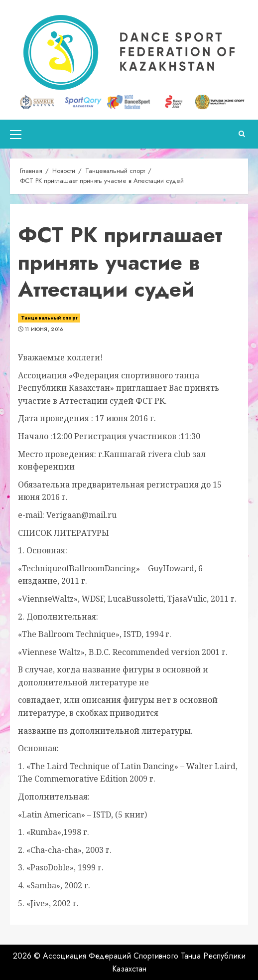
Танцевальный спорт (49, 318)
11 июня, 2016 (44, 329)
